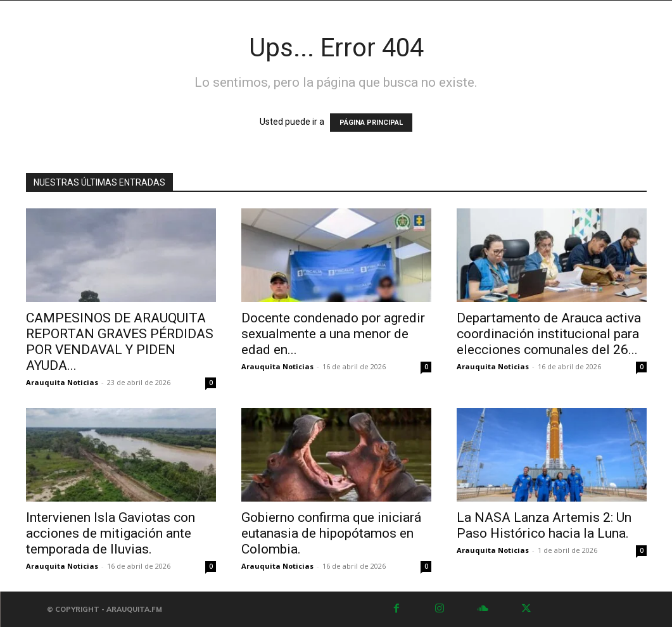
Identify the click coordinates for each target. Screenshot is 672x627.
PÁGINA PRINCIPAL (371, 123)
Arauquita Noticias (62, 382)
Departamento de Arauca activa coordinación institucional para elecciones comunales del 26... (549, 334)
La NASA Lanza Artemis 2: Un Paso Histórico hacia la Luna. (544, 525)
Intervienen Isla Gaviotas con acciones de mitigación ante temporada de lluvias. (111, 533)
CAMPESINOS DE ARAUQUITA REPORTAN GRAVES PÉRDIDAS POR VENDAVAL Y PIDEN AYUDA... (120, 342)
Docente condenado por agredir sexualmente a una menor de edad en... (333, 334)
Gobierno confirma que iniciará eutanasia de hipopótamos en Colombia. (331, 533)
